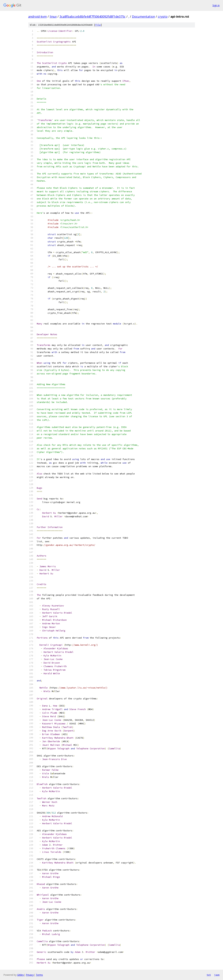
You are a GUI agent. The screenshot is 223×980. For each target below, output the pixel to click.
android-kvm (38, 16)
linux (53, 16)
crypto (163, 16)
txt (209, 975)
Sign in (216, 5)
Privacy (30, 975)
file (98, 25)
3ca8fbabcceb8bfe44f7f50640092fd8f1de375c (93, 16)
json (217, 975)
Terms (39, 975)
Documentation (143, 16)
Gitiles (20, 975)
